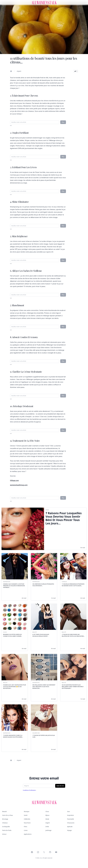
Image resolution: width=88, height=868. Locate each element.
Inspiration (71, 815)
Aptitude (70, 827)
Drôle (47, 827)
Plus (63, 122)
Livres (26, 830)
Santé (26, 815)
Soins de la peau (8, 815)
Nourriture (27, 823)
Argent (19, 71)
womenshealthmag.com (19, 485)
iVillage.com (14, 480)
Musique (27, 811)
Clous (47, 811)
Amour (4, 834)
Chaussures (71, 823)
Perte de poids (7, 830)
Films (25, 827)
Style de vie (60, 786)
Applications (28, 834)
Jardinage (48, 830)
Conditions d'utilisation (30, 790)
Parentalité (71, 819)
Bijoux (47, 815)
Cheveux (5, 823)
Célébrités (27, 819)
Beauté (4, 811)
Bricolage (5, 819)
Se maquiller (6, 827)
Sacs (69, 811)
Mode (47, 819)
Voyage (69, 830)
